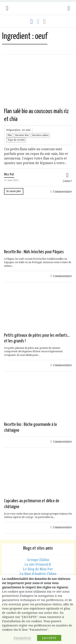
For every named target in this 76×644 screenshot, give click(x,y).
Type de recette (16, 140)
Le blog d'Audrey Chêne (38, 574)
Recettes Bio (22, 135)
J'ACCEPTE (49, 638)
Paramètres (22, 638)
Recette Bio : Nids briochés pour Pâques (34, 252)
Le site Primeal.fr (38, 564)
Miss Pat (9, 175)
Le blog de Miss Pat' (38, 569)
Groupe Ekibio (38, 560)
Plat (10, 135)
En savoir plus (14, 191)
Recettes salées (40, 135)
